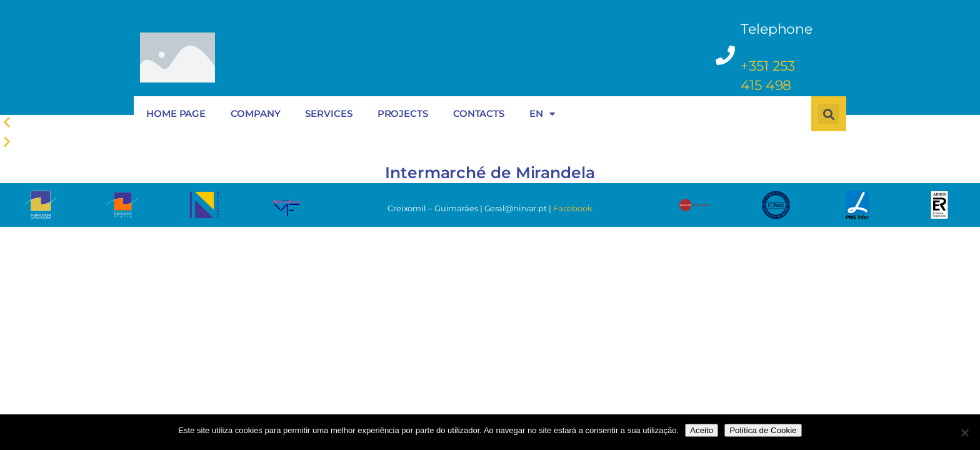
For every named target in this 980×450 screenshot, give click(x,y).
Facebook (573, 208)
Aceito (702, 430)
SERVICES (328, 113)
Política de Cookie (763, 430)
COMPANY (255, 113)
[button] (490, 142)
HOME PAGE (176, 113)
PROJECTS (403, 113)
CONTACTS (479, 113)
